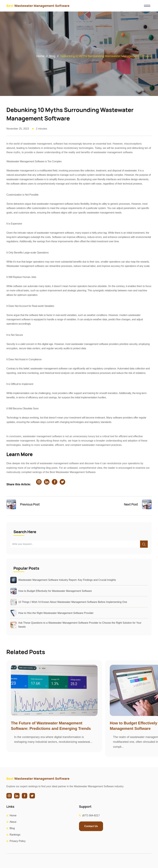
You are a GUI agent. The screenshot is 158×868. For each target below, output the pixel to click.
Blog (52, 56)
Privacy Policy (18, 841)
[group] (54, 706)
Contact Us (91, 826)
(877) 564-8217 (91, 815)
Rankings (15, 835)
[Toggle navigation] (147, 6)
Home (40, 56)
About (13, 822)
